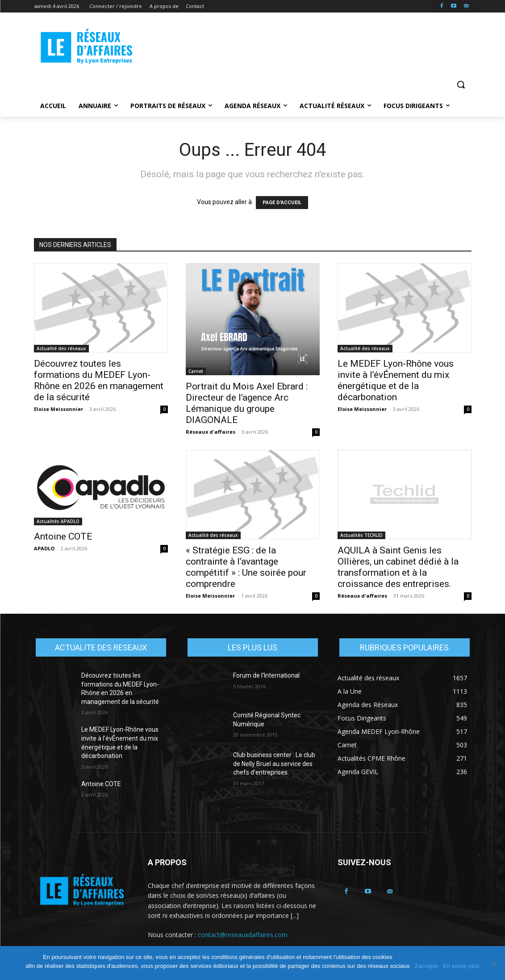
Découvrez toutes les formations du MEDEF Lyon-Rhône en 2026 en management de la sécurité (99, 380)
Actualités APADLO (58, 521)
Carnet (196, 371)
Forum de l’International (266, 675)
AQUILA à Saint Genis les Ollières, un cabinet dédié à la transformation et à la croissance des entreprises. (398, 567)
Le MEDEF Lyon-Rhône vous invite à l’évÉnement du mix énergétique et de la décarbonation (396, 380)
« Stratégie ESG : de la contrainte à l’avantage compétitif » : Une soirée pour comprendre (246, 567)
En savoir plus (461, 966)
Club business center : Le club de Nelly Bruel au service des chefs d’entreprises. (274, 764)
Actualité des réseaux (61, 348)
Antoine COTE (63, 536)
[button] (461, 84)
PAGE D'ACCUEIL (282, 203)
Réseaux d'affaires (211, 432)
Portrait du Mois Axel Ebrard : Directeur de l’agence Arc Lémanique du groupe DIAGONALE (247, 403)
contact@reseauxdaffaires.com (243, 935)
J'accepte (427, 966)
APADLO (44, 548)
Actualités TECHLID (361, 535)
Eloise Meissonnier (58, 409)
